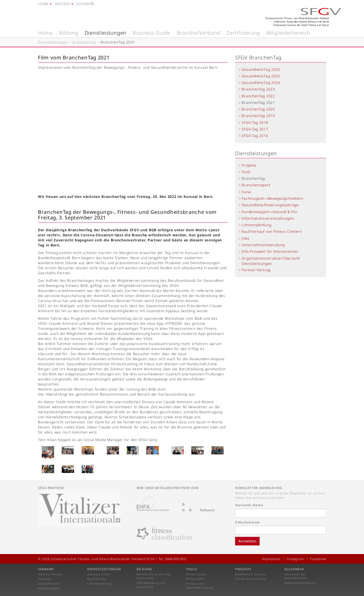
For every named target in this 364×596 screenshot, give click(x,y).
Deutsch (64, 4)
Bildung (69, 33)
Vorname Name (249, 505)
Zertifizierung (243, 33)
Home (45, 33)
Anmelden (247, 541)
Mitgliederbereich (288, 33)
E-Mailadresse (247, 522)
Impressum (271, 559)
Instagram (295, 559)
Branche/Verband (199, 33)
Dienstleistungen (106, 33)
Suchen (85, 4)
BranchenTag (84, 42)
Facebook (318, 559)
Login (45, 4)
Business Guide (152, 33)
